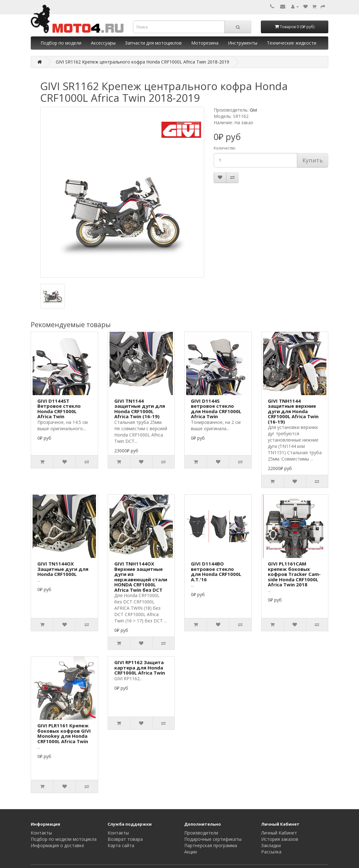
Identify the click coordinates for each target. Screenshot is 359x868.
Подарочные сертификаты (213, 839)
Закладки (271, 845)
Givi (253, 110)
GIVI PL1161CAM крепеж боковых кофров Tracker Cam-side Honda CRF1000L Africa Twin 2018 (294, 574)
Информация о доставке (57, 845)
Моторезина (205, 43)
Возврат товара (125, 839)
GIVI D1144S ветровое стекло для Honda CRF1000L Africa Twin (216, 409)
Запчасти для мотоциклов (153, 43)
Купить (313, 160)
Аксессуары (103, 43)
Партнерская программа (211, 845)
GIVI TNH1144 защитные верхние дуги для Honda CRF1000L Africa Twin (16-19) (293, 411)
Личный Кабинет (279, 833)
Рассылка (271, 852)
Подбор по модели (61, 43)
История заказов (280, 839)
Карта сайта (121, 845)
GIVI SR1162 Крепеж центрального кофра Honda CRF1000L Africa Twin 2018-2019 (142, 62)
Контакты (41, 833)
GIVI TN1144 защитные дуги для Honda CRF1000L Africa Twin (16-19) (140, 409)
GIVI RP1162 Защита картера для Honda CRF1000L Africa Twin (140, 667)
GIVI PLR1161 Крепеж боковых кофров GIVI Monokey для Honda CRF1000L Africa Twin (64, 733)
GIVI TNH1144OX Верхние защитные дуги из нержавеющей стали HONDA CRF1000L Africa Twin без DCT (141, 577)
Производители (201, 833)
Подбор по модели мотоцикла (64, 839)
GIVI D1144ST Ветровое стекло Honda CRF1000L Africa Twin (59, 409)
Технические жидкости (292, 43)
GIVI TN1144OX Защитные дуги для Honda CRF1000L (63, 569)
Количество (225, 148)
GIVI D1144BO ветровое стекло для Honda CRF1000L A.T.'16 (216, 572)
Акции (191, 852)
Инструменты (243, 43)
